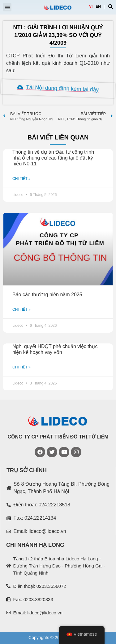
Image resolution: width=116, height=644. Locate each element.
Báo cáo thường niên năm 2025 (47, 295)
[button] (7, 7)
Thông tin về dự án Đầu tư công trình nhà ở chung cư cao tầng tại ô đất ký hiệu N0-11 (53, 158)
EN (98, 6)
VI (91, 6)
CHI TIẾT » (21, 179)
